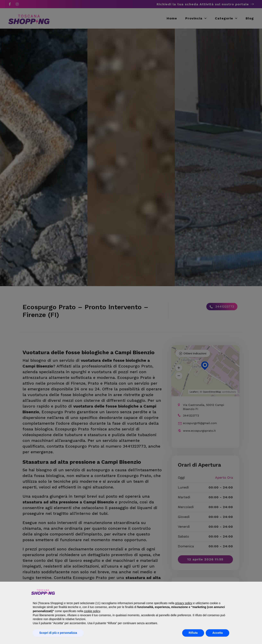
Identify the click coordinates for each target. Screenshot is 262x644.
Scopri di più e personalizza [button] (58, 633)
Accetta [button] (217, 633)
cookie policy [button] (92, 611)
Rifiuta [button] (193, 633)
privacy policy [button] (184, 603)
